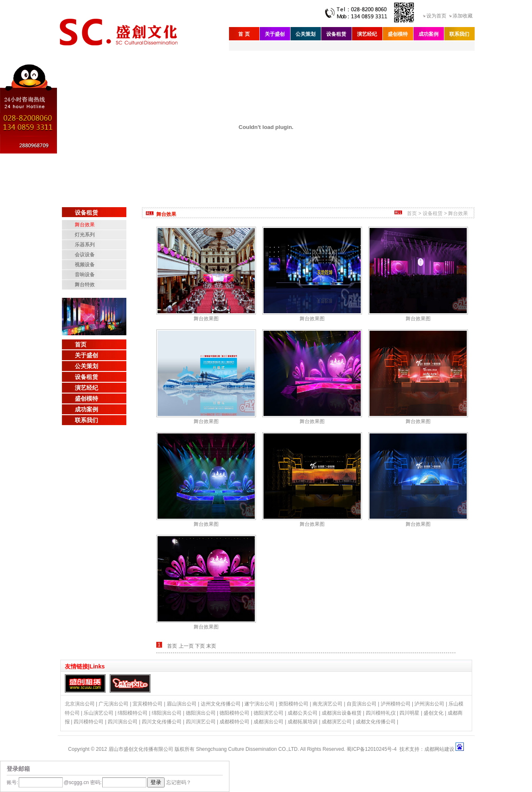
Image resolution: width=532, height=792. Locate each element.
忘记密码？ (179, 782)
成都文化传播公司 (376, 722)
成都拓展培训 (303, 722)
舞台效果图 (206, 319)
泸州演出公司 (429, 704)
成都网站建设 (439, 749)
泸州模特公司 (396, 704)
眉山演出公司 (182, 704)
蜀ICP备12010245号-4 (372, 749)
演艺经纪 (367, 34)
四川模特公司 (89, 722)
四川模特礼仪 (381, 713)
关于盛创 (275, 34)
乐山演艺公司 (99, 713)
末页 (211, 646)
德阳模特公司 (234, 713)
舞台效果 (85, 225)
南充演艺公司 (328, 704)
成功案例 (429, 34)
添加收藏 (463, 16)
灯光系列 (85, 235)
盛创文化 (433, 713)
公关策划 (305, 34)
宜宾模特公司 (148, 704)
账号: (12, 782)
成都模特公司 (234, 722)
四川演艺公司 (201, 722)
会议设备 (85, 255)
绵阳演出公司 (167, 713)
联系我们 (459, 34)
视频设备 (85, 265)
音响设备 (85, 275)
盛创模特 (398, 34)
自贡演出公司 (362, 704)
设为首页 (436, 16)
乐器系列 (85, 245)
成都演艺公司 (337, 722)
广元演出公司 (113, 704)
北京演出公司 (80, 704)
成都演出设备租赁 (342, 713)
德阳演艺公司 (268, 713)
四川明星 (409, 713)
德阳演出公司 (201, 713)
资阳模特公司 (293, 704)
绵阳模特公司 (133, 713)
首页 (81, 344)
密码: (95, 782)
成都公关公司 (303, 713)
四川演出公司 (123, 722)
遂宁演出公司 (259, 704)
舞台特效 (85, 285)
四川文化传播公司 (162, 722)
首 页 (244, 34)
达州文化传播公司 (221, 704)
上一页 (186, 646)
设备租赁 (336, 34)
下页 (200, 646)
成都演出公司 (268, 722)
